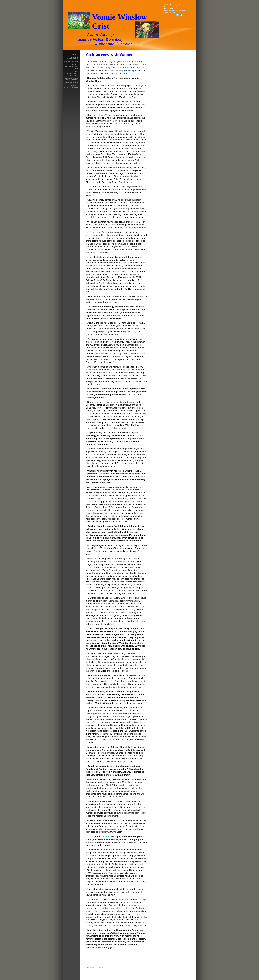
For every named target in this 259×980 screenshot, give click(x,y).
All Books (72, 58)
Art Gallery (71, 79)
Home (75, 55)
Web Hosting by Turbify (94, 968)
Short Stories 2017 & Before (71, 74)
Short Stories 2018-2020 (71, 66)
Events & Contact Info (71, 87)
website (106, 836)
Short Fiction (71, 61)
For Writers (71, 82)
